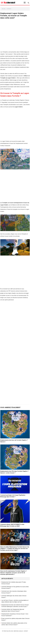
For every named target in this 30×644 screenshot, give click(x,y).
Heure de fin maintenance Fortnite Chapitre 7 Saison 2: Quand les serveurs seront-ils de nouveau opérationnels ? (13, 573)
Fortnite (9, 9)
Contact (26, 631)
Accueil (4, 9)
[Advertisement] (15, 35)
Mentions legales (18, 631)
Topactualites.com (8, 631)
